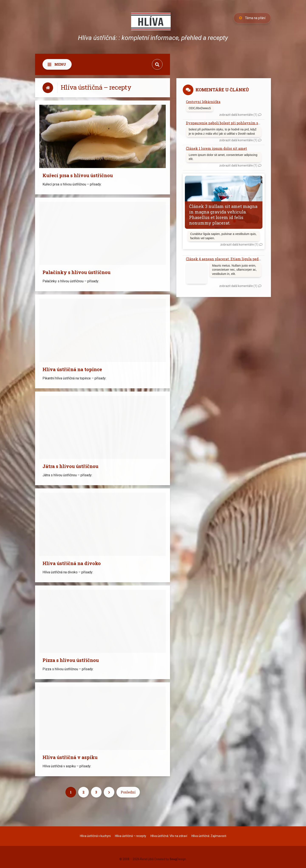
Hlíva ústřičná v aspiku (70, 757)
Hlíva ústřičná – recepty (131, 836)
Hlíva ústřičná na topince (72, 369)
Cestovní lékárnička (203, 102)
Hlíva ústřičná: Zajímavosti (209, 836)
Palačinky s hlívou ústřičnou (76, 272)
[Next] (109, 792)
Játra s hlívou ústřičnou (70, 466)
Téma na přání (252, 18)
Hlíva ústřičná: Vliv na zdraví (169, 836)
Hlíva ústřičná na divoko (72, 563)
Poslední (128, 792)
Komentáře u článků (222, 90)
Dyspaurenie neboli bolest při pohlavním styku (226, 123)
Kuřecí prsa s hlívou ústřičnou (78, 175)
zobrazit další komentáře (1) (238, 115)
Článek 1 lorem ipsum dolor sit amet (216, 148)
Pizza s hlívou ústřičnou (71, 660)
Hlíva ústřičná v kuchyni (95, 836)
